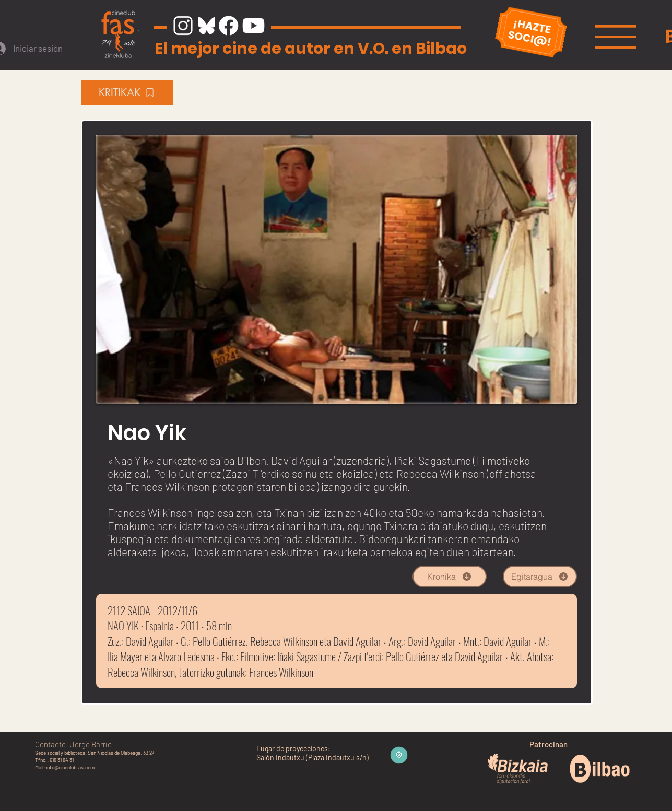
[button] (616, 37)
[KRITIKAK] (127, 92)
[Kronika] (450, 577)
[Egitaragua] (540, 577)
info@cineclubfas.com (70, 767)
